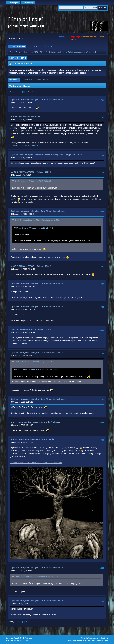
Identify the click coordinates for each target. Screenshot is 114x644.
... (31, 92)
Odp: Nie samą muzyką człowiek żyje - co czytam (59, 155)
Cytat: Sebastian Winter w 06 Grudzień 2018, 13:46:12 (38, 370)
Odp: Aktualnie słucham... (53, 99)
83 (33, 92)
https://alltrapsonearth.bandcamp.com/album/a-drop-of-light (36, 462)
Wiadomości (14, 80)
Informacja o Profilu (17, 58)
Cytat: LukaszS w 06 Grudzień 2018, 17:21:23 (33, 362)
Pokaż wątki (28, 80)
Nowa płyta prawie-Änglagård (41, 439)
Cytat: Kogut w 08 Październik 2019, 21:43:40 (35, 228)
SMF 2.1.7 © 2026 (12, 638)
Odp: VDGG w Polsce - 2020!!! (37, 172)
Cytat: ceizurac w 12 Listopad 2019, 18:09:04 (33, 181)
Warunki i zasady (93, 638)
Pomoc (83, 638)
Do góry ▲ (104, 638)
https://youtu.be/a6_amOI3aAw (24, 146)
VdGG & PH (16, 172)
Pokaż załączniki (42, 80)
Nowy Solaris (34, 117)
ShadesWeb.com (26, 641)
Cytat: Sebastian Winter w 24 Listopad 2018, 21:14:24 (36, 577)
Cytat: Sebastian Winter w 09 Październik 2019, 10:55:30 (37, 220)
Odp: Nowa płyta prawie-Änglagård (44, 422)
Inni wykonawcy (18, 117)
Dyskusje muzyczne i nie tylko (25, 99)
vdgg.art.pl (75, 37)
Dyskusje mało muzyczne (23, 155)
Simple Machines (26, 638)
